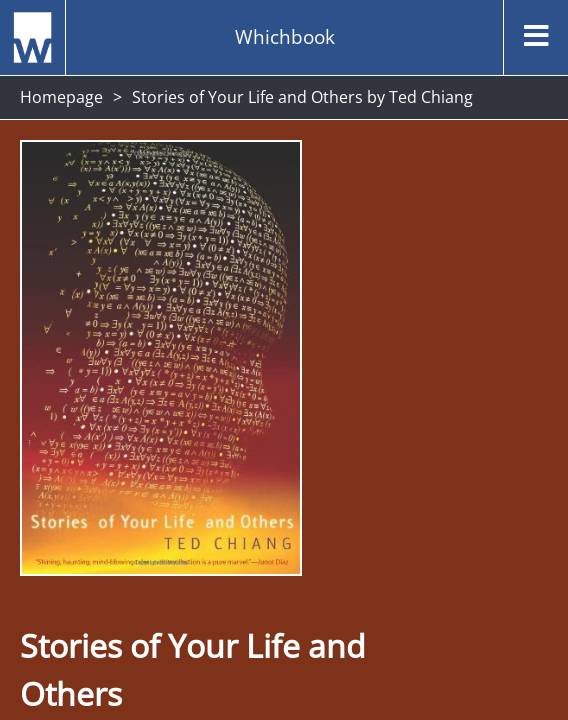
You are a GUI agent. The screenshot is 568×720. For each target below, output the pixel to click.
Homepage (61, 97)
